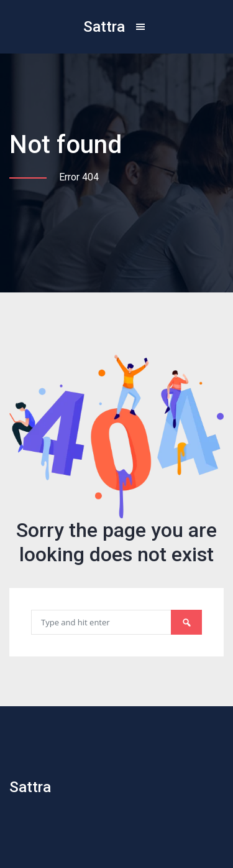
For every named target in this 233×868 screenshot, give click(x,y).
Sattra (104, 27)
